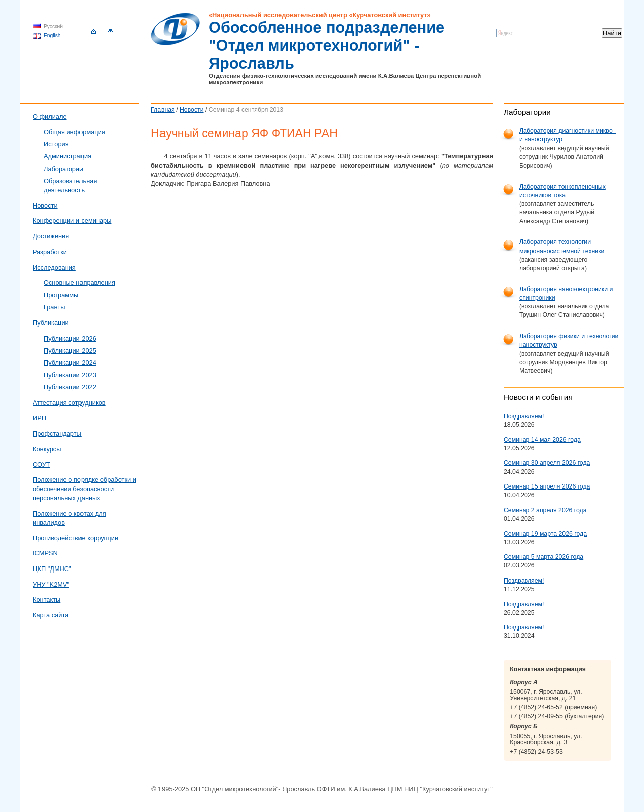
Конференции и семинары (72, 221)
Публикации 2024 (70, 362)
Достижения (51, 236)
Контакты (47, 599)
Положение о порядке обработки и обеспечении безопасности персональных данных (85, 489)
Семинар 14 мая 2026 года (542, 440)
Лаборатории (63, 169)
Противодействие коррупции (75, 538)
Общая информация (74, 132)
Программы (61, 295)
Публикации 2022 (70, 387)
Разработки (50, 252)
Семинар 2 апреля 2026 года (545, 510)
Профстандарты (57, 433)
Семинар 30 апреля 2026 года (547, 463)
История (56, 144)
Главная (163, 110)
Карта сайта (51, 615)
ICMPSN (45, 553)
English (52, 35)
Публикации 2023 (70, 375)
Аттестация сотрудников (69, 403)
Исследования (54, 267)
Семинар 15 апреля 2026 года (547, 486)
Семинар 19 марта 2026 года (545, 534)
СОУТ (42, 465)
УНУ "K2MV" (51, 584)
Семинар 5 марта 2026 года (543, 557)
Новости (192, 110)
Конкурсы (47, 449)
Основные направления (79, 282)
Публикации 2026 (70, 338)
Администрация (67, 156)
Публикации (51, 323)
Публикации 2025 (70, 350)
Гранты (55, 307)
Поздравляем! (524, 416)
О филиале (50, 116)
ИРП (39, 418)
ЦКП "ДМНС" (52, 569)
